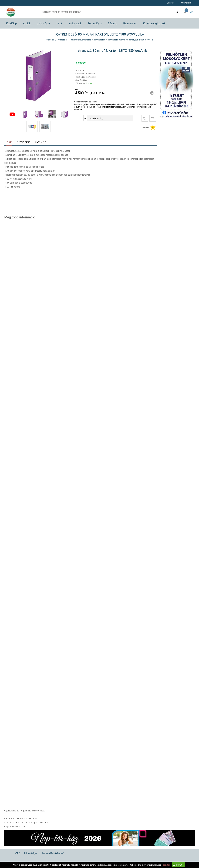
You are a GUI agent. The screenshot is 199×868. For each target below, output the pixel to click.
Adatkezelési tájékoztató (53, 853)
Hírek (59, 23)
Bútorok (112, 23)
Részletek (166, 865)
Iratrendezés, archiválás (81, 40)
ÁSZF (17, 853)
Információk (186, 3)
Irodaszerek (75, 23)
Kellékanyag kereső (154, 23)
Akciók (27, 23)
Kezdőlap (11, 23)
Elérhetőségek (31, 853)
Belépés (170, 3)
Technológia (95, 23)
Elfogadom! (179, 865)
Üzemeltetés (130, 23)
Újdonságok (44, 23)
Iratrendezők (99, 40)
